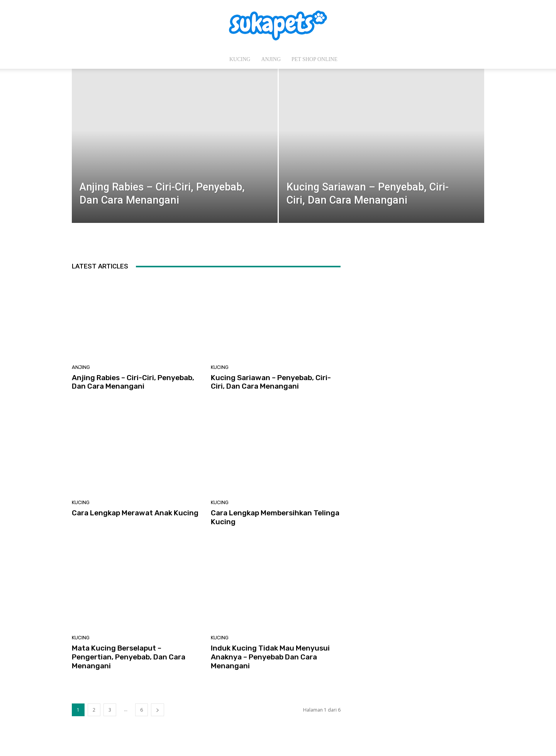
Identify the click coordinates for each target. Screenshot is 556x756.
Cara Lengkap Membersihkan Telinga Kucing (275, 517)
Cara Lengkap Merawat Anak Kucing (135, 513)
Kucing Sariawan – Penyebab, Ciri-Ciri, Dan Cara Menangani (271, 382)
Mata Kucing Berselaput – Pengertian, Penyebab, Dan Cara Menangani (129, 657)
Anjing (271, 59)
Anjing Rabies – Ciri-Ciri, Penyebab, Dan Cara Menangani (133, 382)
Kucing (240, 59)
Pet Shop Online (314, 59)
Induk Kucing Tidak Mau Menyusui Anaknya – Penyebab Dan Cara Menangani (270, 657)
